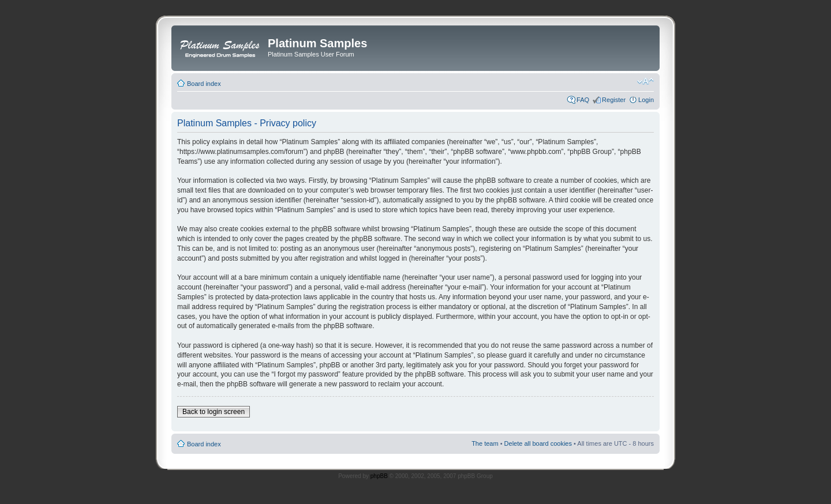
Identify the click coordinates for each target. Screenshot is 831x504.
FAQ (583, 100)
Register (614, 100)
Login (646, 100)
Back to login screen (214, 412)
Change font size (645, 81)
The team (485, 443)
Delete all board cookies (538, 443)
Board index (204, 84)
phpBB (379, 476)
